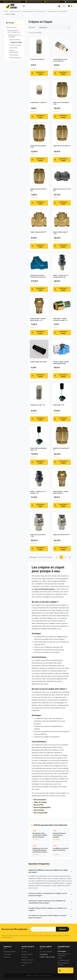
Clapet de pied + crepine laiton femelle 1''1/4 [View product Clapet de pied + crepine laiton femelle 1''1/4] (38, 319)
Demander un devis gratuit (64, 970)
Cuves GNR (7, 954)
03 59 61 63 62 (64, 960)
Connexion (44, 954)
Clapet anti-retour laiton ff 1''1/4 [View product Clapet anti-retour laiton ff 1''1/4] (38, 147)
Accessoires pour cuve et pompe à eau (15, 31)
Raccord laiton (14, 55)
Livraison (24, 952)
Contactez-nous (27, 963)
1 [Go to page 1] (61, 557)
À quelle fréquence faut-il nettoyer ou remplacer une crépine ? (48, 909)
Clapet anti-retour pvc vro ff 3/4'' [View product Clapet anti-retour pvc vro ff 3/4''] (62, 190)
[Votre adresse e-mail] (43, 929)
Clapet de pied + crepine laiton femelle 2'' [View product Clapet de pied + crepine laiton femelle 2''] (61, 492)
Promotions (7, 957)
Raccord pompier (15, 40)
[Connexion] (69, 2)
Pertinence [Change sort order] (43, 27)
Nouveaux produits (10, 952)
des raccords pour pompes (45, 589)
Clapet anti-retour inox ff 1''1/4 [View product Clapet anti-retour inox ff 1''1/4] (38, 535)
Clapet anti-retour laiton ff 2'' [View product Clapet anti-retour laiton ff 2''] (61, 449)
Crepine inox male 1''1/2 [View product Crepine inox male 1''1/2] (38, 405)
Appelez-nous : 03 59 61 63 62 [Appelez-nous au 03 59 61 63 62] (12, 2)
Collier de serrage (15, 45)
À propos (25, 957)
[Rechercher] (64, 6)
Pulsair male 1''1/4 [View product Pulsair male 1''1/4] (59, 405)
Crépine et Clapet (16, 42)
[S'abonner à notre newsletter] (62, 929)
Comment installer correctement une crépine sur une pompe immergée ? (48, 894)
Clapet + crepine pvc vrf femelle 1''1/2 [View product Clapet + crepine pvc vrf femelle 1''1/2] (38, 492)
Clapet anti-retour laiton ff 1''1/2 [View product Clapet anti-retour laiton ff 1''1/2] (61, 103)
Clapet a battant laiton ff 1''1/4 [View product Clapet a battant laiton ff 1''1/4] (60, 233)
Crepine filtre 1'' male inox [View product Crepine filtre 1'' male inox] (38, 102)
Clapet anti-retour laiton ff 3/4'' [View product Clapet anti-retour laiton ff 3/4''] (38, 190)
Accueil (10, 23)
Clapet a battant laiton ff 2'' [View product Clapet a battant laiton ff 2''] (39, 232)
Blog (23, 965)
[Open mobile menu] (24, 6)
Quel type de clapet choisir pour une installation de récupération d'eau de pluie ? (47, 902)
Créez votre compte (47, 957)
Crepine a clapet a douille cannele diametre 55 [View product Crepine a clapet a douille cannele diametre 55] (61, 363)
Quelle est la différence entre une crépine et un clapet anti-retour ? (48, 871)
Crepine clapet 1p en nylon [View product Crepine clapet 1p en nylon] (38, 362)
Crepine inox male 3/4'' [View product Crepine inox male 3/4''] (37, 59)
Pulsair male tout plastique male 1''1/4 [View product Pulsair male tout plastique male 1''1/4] (38, 449)
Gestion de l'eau (14, 27)
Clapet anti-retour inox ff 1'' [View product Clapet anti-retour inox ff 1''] (62, 535)
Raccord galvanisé (15, 58)
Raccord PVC (14, 48)
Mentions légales (27, 954)
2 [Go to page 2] (65, 557)
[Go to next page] (70, 557)
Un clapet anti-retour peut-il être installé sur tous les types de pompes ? (47, 917)
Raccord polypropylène (14, 51)
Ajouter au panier (38, 73)
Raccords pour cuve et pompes (16, 36)
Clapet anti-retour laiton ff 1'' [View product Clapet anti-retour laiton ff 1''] (62, 146)
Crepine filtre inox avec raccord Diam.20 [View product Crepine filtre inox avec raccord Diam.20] (60, 60)
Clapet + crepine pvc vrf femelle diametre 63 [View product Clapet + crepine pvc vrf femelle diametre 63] (61, 276)
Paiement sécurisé (27, 960)
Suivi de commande (46, 952)
